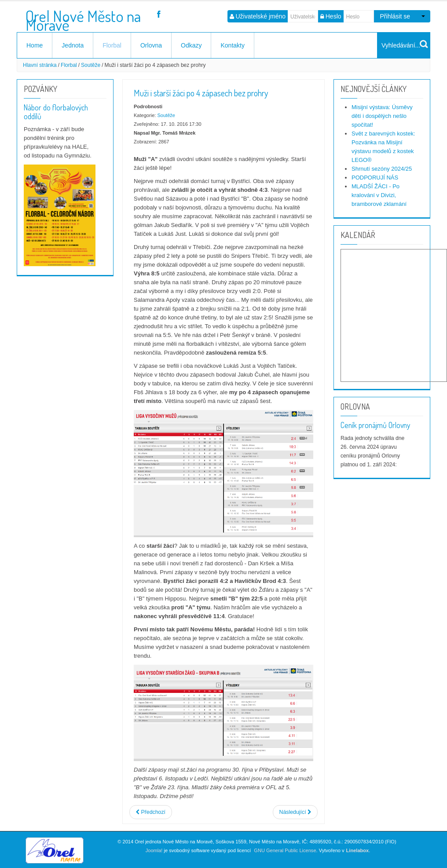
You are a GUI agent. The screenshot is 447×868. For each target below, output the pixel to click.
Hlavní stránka (40, 65)
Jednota (73, 45)
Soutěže (91, 65)
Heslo (333, 16)
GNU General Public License (285, 850)
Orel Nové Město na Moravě (83, 17)
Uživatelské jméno (261, 16)
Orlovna (151, 45)
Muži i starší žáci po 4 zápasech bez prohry (201, 93)
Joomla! (154, 850)
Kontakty (232, 45)
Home (35, 45)
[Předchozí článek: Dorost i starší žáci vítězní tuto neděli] (151, 812)
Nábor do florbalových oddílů (56, 112)
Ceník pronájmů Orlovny (375, 425)
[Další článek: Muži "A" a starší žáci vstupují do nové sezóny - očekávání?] (295, 812)
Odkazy (191, 45)
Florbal (112, 45)
